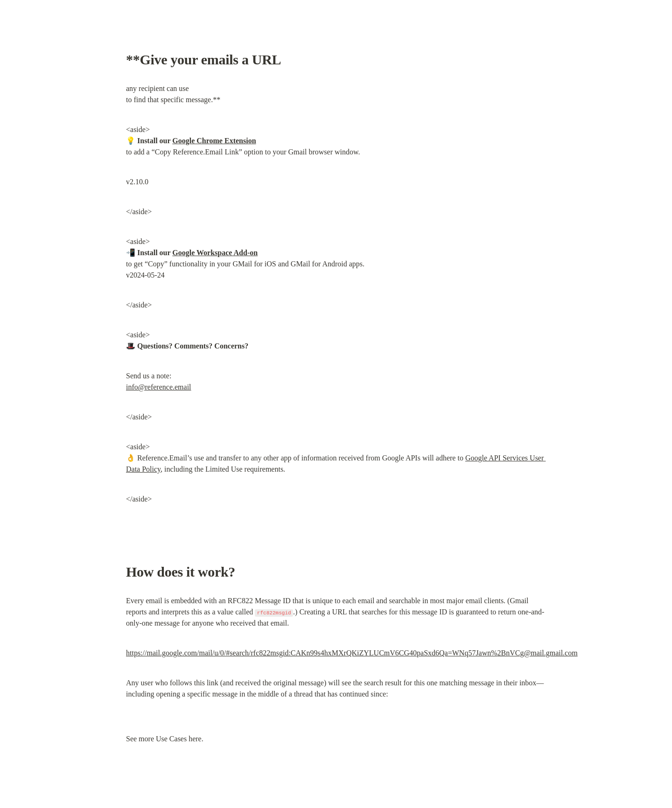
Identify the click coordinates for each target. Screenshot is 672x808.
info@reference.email (159, 387)
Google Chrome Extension (214, 141)
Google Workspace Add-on (215, 253)
